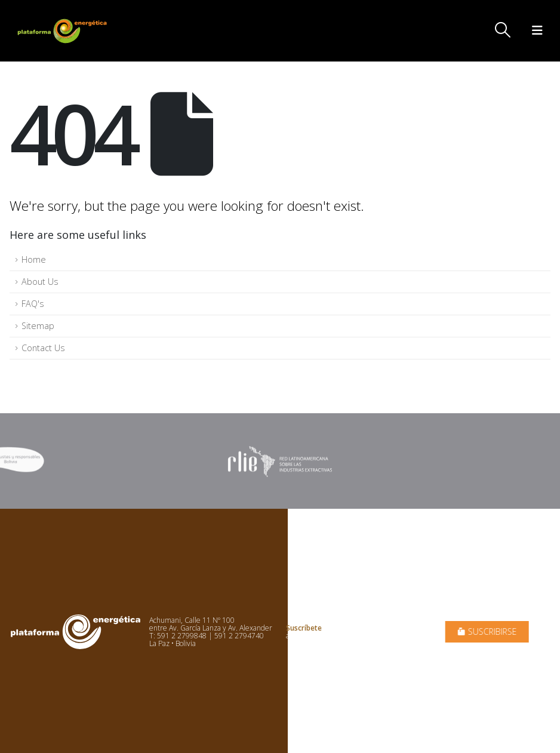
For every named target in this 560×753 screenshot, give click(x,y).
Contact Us (43, 348)
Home (34, 259)
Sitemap (38, 326)
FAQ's (33, 304)
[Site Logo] (63, 31)
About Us (40, 282)
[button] (503, 30)
